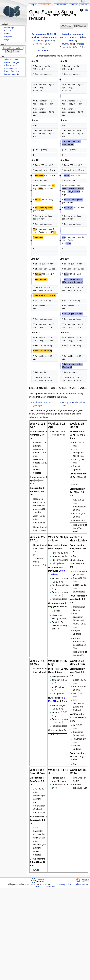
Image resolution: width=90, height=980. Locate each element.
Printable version (12, 65)
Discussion (45, 5)
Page (33, 5)
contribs (50, 40)
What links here (11, 59)
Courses (8, 31)
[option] (67, 26)
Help (84, 10)
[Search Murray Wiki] (13, 48)
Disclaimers (50, 887)
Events (7, 34)
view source (49, 37)
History (74, 5)
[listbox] (74, 26)
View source (61, 5)
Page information (12, 71)
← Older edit (44, 50)
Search (4, 44)
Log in (84, 1)
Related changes (12, 62)
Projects (8, 40)
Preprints (8, 37)
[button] (67, 26)
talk (43, 40)
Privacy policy (65, 884)
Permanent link (11, 68)
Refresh (84, 5)
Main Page (9, 28)
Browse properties (12, 74)
